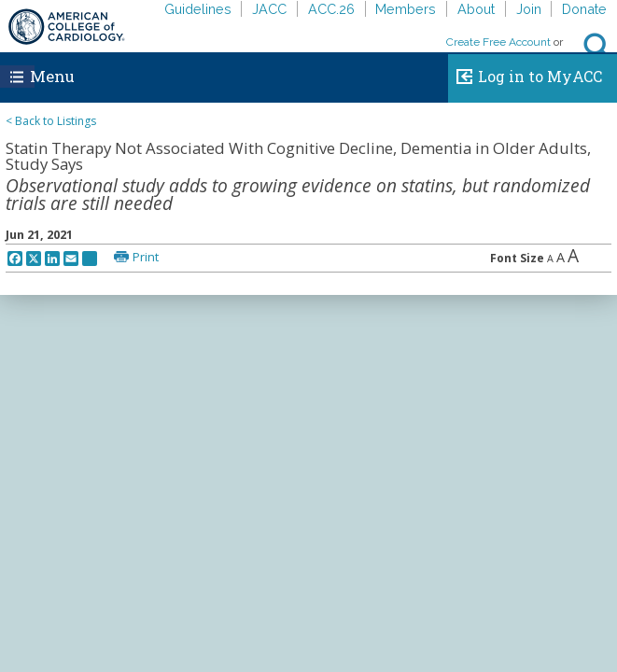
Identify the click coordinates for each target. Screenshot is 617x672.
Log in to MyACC (525, 74)
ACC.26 (331, 9)
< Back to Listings (51, 121)
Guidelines (198, 9)
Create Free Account (498, 42)
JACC (269, 9)
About (476, 9)
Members (406, 9)
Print (146, 257)
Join (529, 9)
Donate (584, 9)
